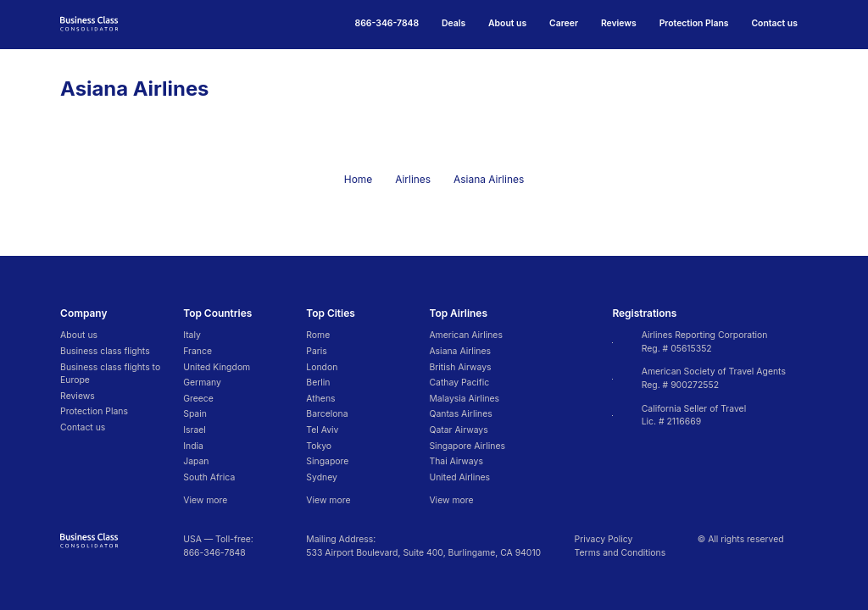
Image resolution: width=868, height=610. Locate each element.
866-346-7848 (214, 553)
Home (358, 179)
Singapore (327, 461)
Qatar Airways (458, 430)
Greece (198, 399)
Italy (192, 335)
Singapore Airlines (467, 446)
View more (205, 500)
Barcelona (327, 414)
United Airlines (459, 477)
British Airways (460, 367)
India (193, 446)
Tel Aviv (322, 430)
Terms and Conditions (620, 553)
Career (564, 23)
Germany (202, 383)
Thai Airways (456, 461)
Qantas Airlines (460, 414)
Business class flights (105, 351)
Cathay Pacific (459, 383)
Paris (317, 351)
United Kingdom (217, 367)
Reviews (619, 23)
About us (507, 23)
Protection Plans (694, 23)
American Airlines (465, 335)
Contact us (774, 23)
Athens (320, 399)
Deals (453, 23)
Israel (195, 430)
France (198, 351)
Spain (195, 414)
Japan (196, 461)
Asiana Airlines (460, 351)
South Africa (209, 477)
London (322, 367)
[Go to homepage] (89, 23)
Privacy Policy (604, 539)
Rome (318, 335)
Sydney (322, 477)
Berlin (318, 383)
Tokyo (319, 446)
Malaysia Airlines (464, 399)
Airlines (413, 179)
